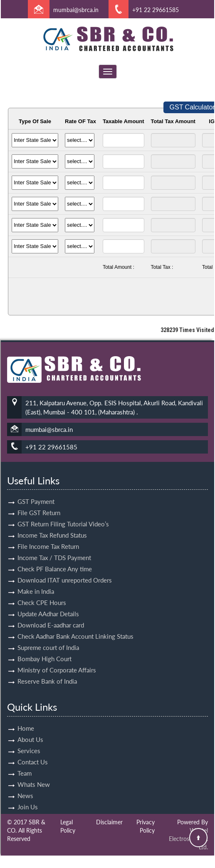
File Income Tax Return (48, 537)
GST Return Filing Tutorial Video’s (63, 514)
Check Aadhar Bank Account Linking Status (75, 627)
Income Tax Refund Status (52, 526)
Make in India (36, 582)
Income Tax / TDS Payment (54, 548)
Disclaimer (109, 822)
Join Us (28, 797)
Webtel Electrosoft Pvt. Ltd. (188, 839)
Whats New (34, 774)
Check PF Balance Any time (55, 559)
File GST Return (39, 503)
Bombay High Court (44, 649)
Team (25, 763)
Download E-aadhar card (51, 615)
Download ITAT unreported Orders (65, 570)
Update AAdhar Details (48, 604)
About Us (30, 729)
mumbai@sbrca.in (76, 10)
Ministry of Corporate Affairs (57, 660)
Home (26, 718)
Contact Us (33, 752)
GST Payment (36, 492)
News (25, 786)
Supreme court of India (48, 638)
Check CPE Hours (42, 593)
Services (29, 741)
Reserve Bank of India (47, 672)
